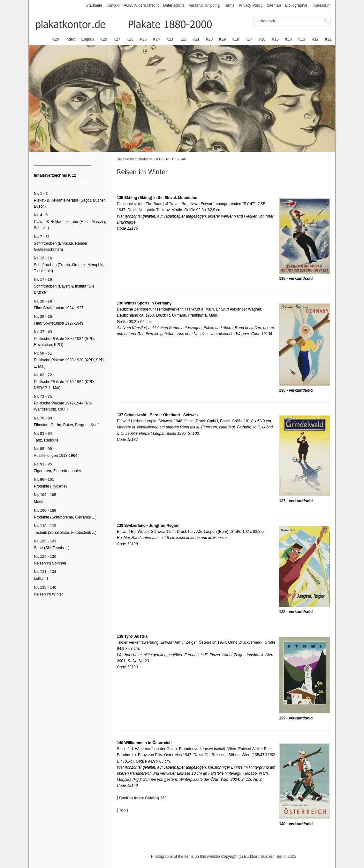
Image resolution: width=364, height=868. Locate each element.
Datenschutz (174, 5)
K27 (117, 39)
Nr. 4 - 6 (41, 215)
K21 (196, 39)
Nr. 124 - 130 (45, 557)
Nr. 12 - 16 (43, 258)
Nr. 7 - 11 (42, 237)
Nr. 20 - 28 (43, 301)
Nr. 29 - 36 (43, 317)
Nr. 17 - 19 (43, 280)
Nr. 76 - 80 (43, 418)
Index (70, 39)
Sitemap (274, 5)
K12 (315, 39)
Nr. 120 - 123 (45, 541)
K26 (130, 39)
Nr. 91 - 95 (43, 464)
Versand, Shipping (204, 5)
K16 (262, 39)
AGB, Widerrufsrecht (141, 5)
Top (122, 810)
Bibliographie (296, 5)
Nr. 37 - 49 (43, 332)
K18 (235, 39)
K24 (156, 39)
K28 (104, 39)
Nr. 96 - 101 (44, 480)
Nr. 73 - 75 (43, 396)
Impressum (321, 5)
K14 (288, 39)
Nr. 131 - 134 (45, 572)
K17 (249, 39)
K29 (56, 39)
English (88, 39)
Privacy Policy (251, 5)
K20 (209, 39)
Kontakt (113, 5)
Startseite (94, 5)
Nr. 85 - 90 (43, 449)
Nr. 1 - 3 (41, 194)
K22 (183, 39)
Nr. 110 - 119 (45, 526)
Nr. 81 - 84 (43, 434)
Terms (229, 5)
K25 (143, 39)
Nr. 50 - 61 (43, 353)
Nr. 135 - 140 (176, 159)
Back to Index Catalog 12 (142, 798)
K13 (302, 39)
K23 (170, 39)
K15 (275, 39)
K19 (222, 39)
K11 (328, 39)
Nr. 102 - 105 (45, 495)
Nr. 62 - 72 (43, 375)
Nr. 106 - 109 (45, 511)
